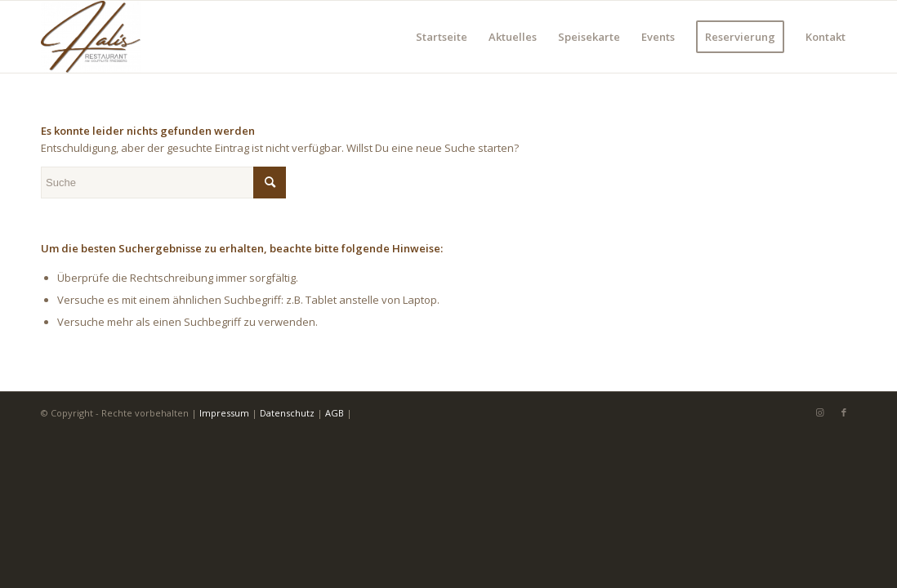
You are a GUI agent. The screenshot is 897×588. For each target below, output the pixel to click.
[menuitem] (442, 37)
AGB (335, 413)
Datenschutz (287, 413)
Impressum (224, 413)
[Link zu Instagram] (819, 412)
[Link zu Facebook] (844, 412)
